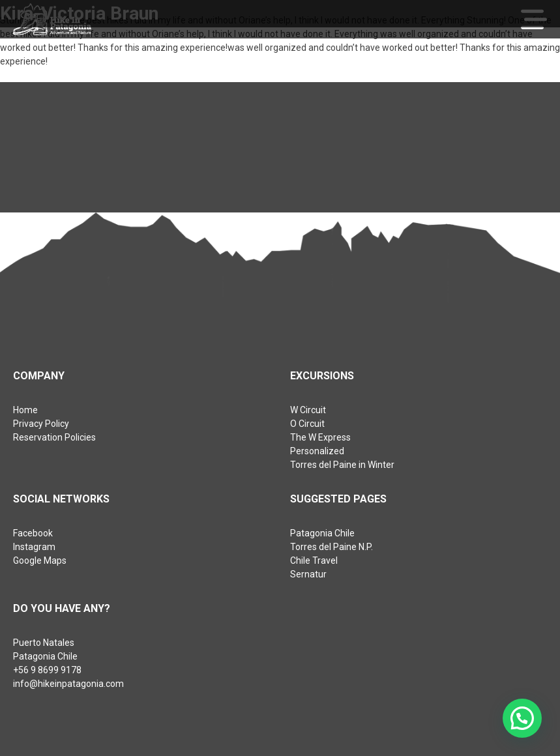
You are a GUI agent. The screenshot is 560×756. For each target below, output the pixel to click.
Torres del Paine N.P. (332, 547)
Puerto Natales (44, 643)
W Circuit (308, 410)
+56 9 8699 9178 (47, 670)
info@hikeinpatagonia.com (68, 684)
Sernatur (308, 574)
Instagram (34, 547)
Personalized (317, 451)
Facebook (33, 533)
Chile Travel (314, 560)
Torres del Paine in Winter (342, 465)
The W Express (320, 437)
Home (25, 410)
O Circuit (307, 424)
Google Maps (40, 560)
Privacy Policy (41, 424)
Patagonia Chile (322, 533)
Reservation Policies (54, 437)
